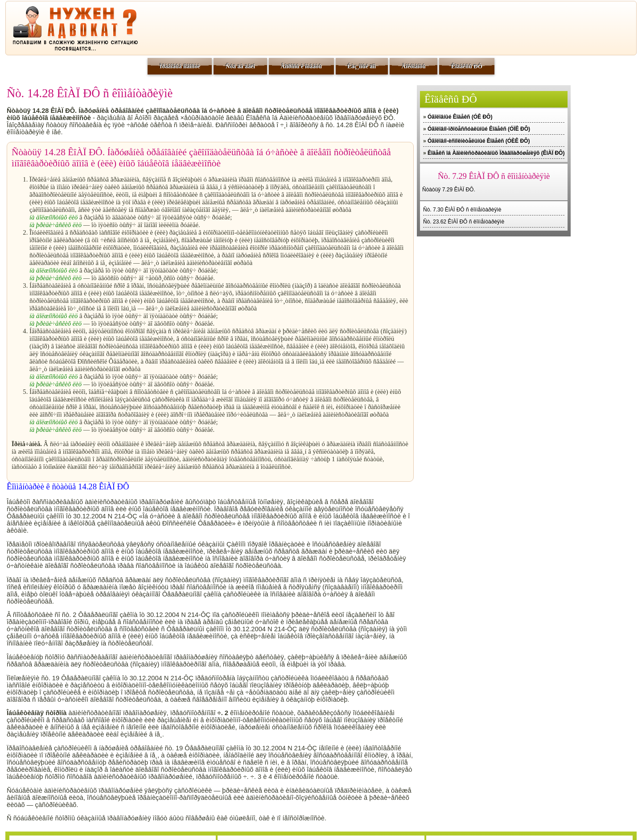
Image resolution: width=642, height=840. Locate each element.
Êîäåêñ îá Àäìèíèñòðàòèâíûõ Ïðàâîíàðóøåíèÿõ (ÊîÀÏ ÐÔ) (496, 153)
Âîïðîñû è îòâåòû (301, 66)
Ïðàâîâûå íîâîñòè (180, 66)
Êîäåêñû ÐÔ (467, 66)
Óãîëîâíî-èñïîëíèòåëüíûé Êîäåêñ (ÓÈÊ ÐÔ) (479, 141)
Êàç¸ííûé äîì (362, 66)
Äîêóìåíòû (414, 66)
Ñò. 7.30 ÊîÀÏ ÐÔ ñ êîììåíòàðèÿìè (462, 210)
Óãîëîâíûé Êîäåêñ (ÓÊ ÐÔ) (460, 117)
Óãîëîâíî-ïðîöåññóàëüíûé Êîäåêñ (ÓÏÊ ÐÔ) (479, 129)
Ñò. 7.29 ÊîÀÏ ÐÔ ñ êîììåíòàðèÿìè (494, 176)
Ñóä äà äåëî (240, 66)
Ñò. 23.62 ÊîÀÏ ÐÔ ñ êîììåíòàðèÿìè (464, 222)
